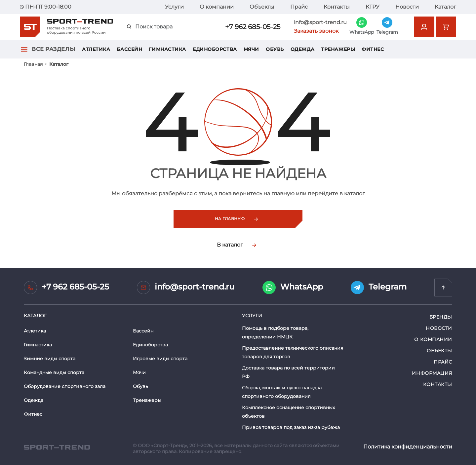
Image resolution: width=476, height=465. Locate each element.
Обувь (275, 49)
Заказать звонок (316, 31)
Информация (432, 373)
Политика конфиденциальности (408, 447)
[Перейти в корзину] (446, 27)
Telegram (379, 288)
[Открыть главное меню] (24, 49)
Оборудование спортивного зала (65, 386)
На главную (236, 219)
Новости (407, 7)
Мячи (251, 49)
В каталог (237, 245)
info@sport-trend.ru (320, 22)
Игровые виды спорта (160, 359)
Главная (33, 64)
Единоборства (215, 49)
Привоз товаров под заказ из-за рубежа (291, 427)
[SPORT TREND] (57, 447)
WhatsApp (293, 288)
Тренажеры (338, 49)
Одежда (302, 49)
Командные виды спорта (54, 372)
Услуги (174, 7)
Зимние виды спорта (50, 359)
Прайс (299, 7)
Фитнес (373, 49)
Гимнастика (167, 49)
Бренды (441, 317)
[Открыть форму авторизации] (424, 27)
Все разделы (53, 49)
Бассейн (129, 49)
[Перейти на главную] (443, 288)
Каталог (445, 7)
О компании (217, 7)
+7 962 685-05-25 (253, 27)
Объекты (262, 7)
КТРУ (373, 7)
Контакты (337, 7)
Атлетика (96, 49)
